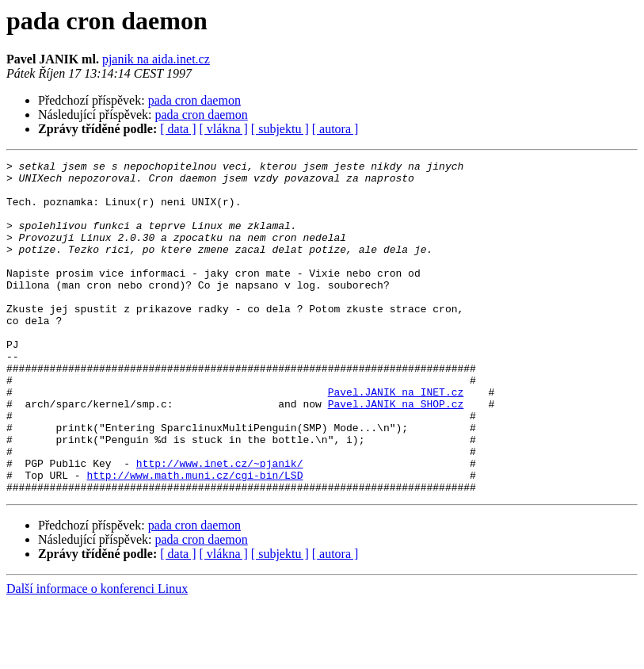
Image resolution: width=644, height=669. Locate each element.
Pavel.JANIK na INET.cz (396, 439)
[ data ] (178, 129)
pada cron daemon (194, 100)
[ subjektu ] (280, 129)
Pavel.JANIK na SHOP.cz (396, 453)
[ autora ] (335, 129)
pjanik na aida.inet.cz (156, 59)
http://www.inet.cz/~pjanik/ (220, 525)
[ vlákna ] (224, 129)
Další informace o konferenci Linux (97, 655)
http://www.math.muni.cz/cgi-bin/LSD (194, 539)
